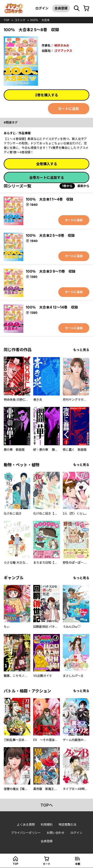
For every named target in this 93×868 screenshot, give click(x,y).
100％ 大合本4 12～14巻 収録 (52, 307)
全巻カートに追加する (47, 177)
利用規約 (47, 825)
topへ (47, 805)
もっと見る (81, 350)
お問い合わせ (56, 833)
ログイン (42, 8)
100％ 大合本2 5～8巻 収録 (50, 235)
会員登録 (61, 8)
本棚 (78, 864)
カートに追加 (68, 109)
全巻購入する (47, 164)
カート (47, 864)
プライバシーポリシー (26, 833)
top (7, 20)
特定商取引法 (67, 825)
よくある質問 (26, 825)
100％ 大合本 (40, 20)
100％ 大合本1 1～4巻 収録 (49, 199)
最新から (83, 186)
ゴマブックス (63, 51)
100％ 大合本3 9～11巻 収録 (51, 271)
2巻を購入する (46, 95)
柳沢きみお (62, 45)
